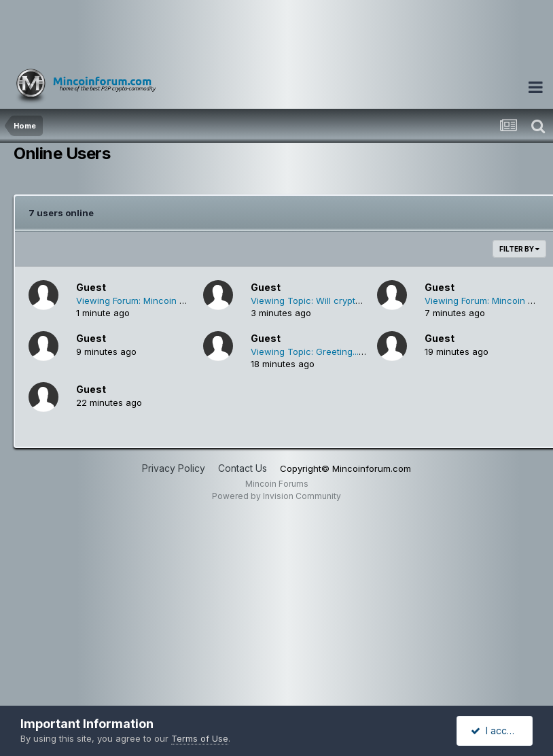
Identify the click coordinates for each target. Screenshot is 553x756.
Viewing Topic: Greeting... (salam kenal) (335, 351)
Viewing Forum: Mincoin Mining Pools (155, 300)
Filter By (519, 249)
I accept (496, 731)
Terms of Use (200, 738)
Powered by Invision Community (276, 496)
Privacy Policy (174, 468)
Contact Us (243, 468)
